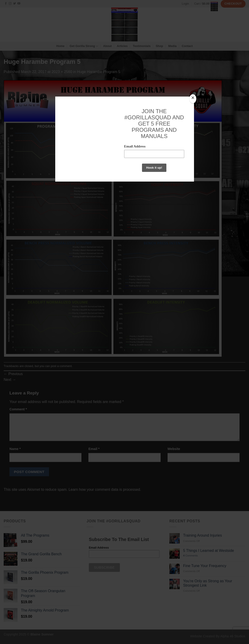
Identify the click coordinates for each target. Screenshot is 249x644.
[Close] (193, 99)
